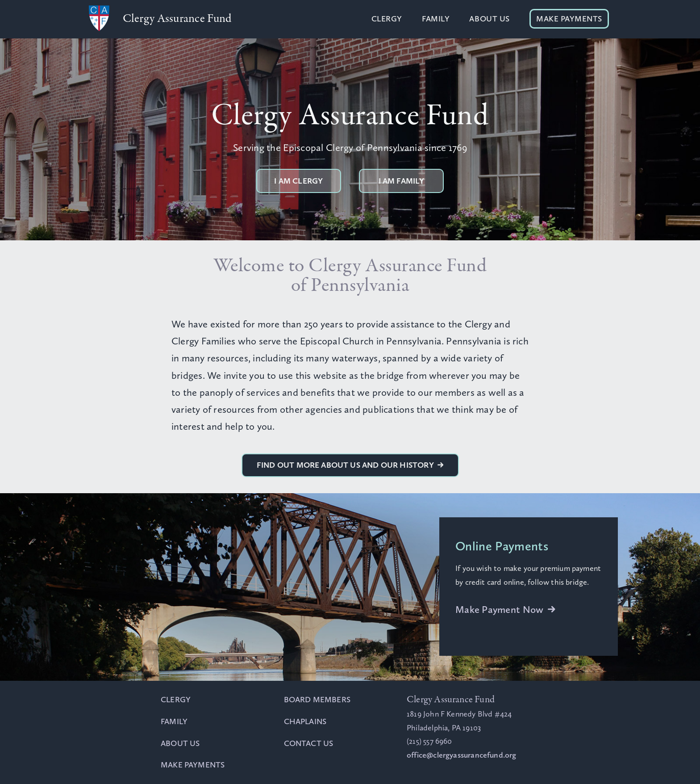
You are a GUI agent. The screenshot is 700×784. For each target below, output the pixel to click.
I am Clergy (298, 181)
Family (436, 19)
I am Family (402, 181)
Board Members (317, 700)
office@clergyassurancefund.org (461, 755)
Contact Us (309, 743)
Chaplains (305, 721)
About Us (489, 19)
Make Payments (569, 19)
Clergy (387, 19)
